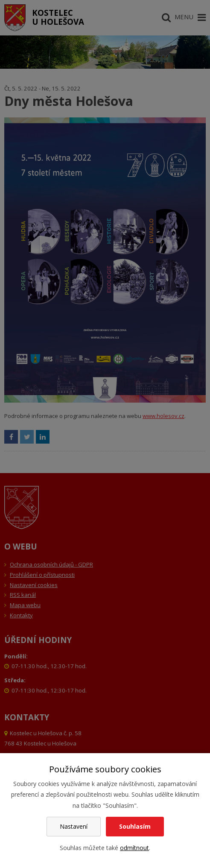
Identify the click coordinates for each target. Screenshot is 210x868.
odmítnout (134, 848)
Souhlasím (135, 826)
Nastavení (74, 826)
